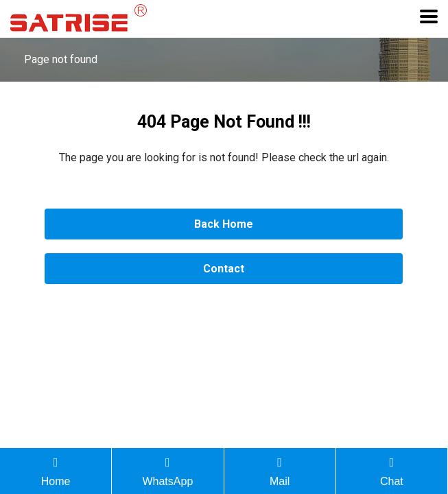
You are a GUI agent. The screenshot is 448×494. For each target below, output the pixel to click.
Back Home (224, 224)
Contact (224, 269)
